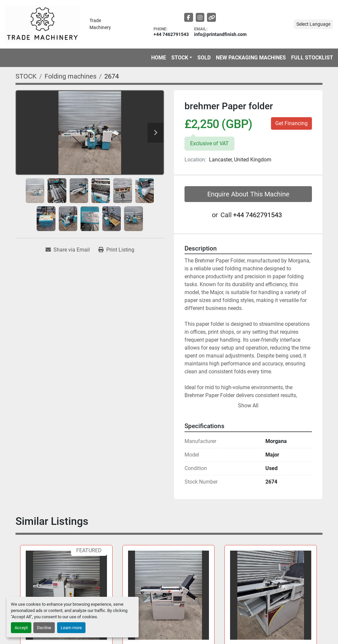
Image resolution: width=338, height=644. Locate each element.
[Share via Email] (68, 250)
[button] (182, 58)
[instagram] (200, 17)
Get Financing (291, 123)
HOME (159, 58)
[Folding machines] (70, 76)
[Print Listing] (116, 250)
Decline (44, 628)
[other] (211, 17)
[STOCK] (26, 76)
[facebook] (189, 17)
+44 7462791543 (171, 34)
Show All (248, 406)
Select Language (313, 24)
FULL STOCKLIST (312, 58)
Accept (21, 628)
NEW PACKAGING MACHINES (251, 58)
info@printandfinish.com (220, 34)
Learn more (71, 628)
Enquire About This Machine (248, 194)
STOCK (180, 58)
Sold (204, 58)
